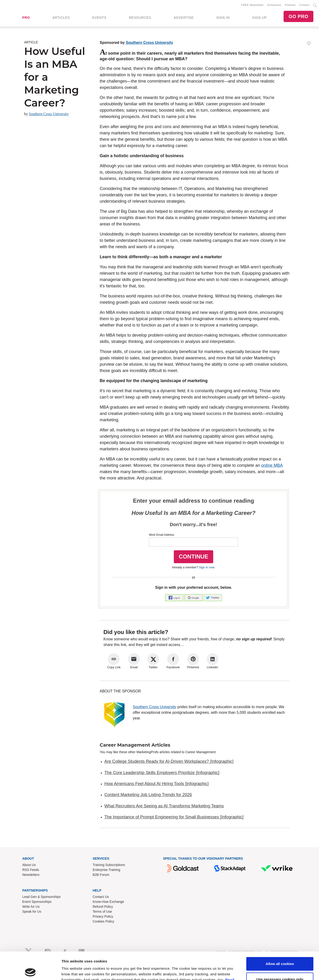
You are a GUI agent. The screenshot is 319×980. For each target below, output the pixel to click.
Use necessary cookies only (280, 952)
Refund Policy (103, 907)
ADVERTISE (184, 18)
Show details (72, 971)
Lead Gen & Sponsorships (41, 897)
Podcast (290, 5)
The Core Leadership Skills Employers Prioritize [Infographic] (162, 773)
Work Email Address (162, 535)
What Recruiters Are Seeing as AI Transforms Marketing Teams (164, 806)
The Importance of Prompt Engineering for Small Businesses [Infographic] (174, 817)
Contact (304, 5)
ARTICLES (61, 18)
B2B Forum (101, 875)
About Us (29, 865)
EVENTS (99, 18)
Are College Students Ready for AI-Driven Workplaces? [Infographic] (169, 761)
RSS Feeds (31, 870)
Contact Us (101, 897)
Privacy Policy (103, 916)
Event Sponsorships (37, 902)
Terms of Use (102, 912)
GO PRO (298, 16)
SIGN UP (259, 18)
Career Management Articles (135, 745)
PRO (26, 18)
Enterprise (274, 5)
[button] (175, 597)
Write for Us (31, 907)
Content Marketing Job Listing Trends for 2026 (148, 795)
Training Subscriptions (109, 865)
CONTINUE (193, 556)
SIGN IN (223, 18)
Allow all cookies (280, 936)
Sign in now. (207, 567)
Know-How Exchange (108, 902)
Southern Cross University (49, 114)
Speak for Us (32, 912)
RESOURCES (140, 18)
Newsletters (31, 875)
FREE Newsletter (253, 5)
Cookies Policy (103, 921)
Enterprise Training (106, 870)
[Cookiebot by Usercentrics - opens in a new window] (30, 971)
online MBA (272, 465)
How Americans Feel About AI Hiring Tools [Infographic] (156, 784)
